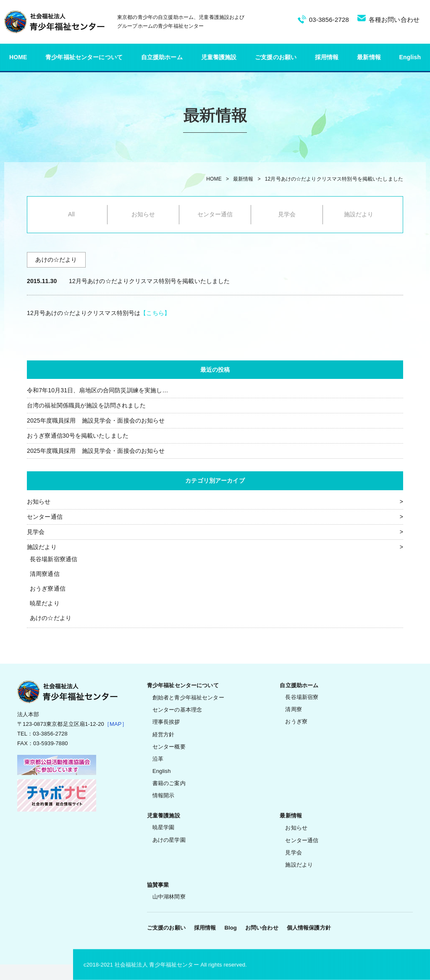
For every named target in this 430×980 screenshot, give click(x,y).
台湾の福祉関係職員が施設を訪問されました (86, 405)
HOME (18, 57)
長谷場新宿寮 (302, 697)
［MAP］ (116, 724)
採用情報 (327, 57)
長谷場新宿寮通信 (54, 559)
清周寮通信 (45, 574)
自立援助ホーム (162, 57)
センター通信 (215, 214)
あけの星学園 (169, 840)
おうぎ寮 (296, 721)
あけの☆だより (51, 618)
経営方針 (164, 734)
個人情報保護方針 (309, 928)
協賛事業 (158, 885)
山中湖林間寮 (169, 897)
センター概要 (169, 747)
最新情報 (369, 57)
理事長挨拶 (166, 722)
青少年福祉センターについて (84, 57)
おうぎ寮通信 (48, 589)
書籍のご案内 (169, 783)
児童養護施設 (219, 57)
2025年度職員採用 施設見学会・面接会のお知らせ (96, 420)
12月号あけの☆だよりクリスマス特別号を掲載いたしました (334, 179)
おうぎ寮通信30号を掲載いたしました (78, 436)
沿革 (158, 759)
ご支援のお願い (276, 57)
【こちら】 (155, 313)
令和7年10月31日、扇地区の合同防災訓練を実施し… (98, 390)
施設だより (359, 214)
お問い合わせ (262, 928)
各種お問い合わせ (394, 20)
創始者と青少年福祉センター (188, 698)
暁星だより (45, 603)
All (71, 214)
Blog (230, 928)
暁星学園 (164, 827)
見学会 (287, 214)
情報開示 (164, 795)
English (410, 57)
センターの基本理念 (177, 710)
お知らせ (143, 214)
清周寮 (293, 709)
